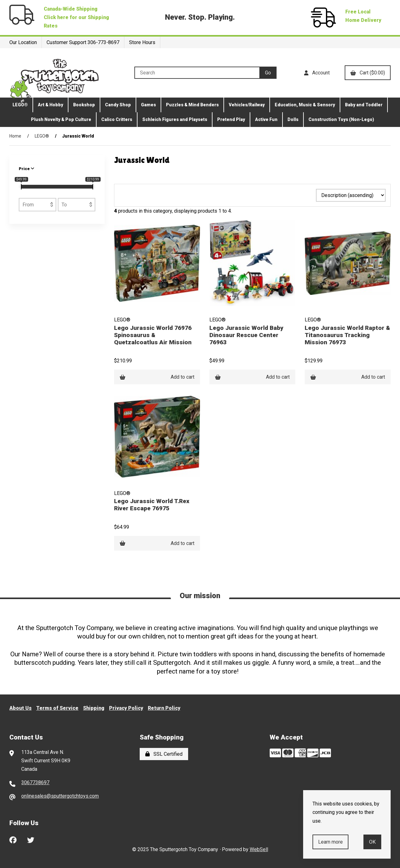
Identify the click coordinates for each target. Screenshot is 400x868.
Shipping (94, 708)
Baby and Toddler (364, 105)
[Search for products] (197, 73)
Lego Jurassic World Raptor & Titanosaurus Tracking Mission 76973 (347, 335)
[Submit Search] (268, 73)
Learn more (330, 842)
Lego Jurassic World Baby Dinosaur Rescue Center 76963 (246, 335)
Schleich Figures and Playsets (175, 119)
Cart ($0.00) (368, 73)
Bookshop (84, 105)
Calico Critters (117, 119)
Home (15, 136)
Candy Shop (118, 105)
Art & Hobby (50, 105)
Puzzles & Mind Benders (192, 105)
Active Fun (266, 119)
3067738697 (35, 782)
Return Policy (164, 708)
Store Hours (142, 42)
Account (317, 73)
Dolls (293, 119)
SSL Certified (164, 754)
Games (148, 105)
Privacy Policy (126, 708)
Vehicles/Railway (247, 105)
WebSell (259, 849)
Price (27, 169)
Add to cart (157, 377)
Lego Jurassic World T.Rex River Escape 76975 (152, 505)
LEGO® (20, 105)
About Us (20, 708)
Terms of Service (57, 708)
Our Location (23, 42)
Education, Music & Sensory (305, 105)
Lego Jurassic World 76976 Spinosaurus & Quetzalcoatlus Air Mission (153, 335)
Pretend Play (231, 119)
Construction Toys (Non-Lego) (341, 119)
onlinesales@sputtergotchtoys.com (60, 796)
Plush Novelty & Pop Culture (61, 119)
